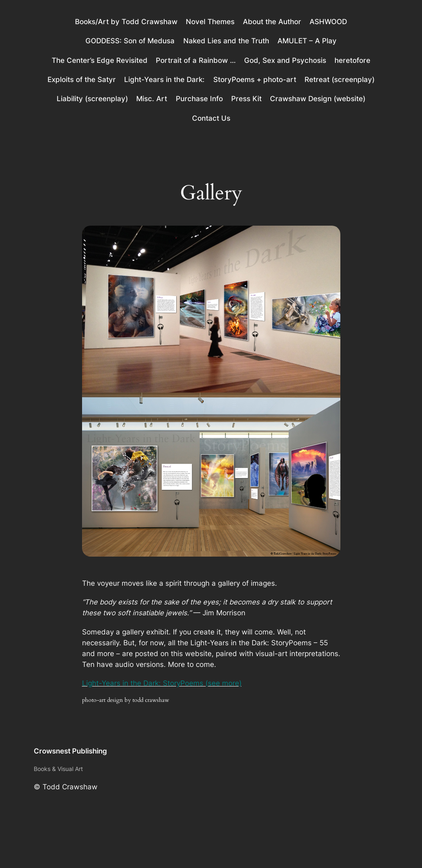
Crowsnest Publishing (70, 751)
